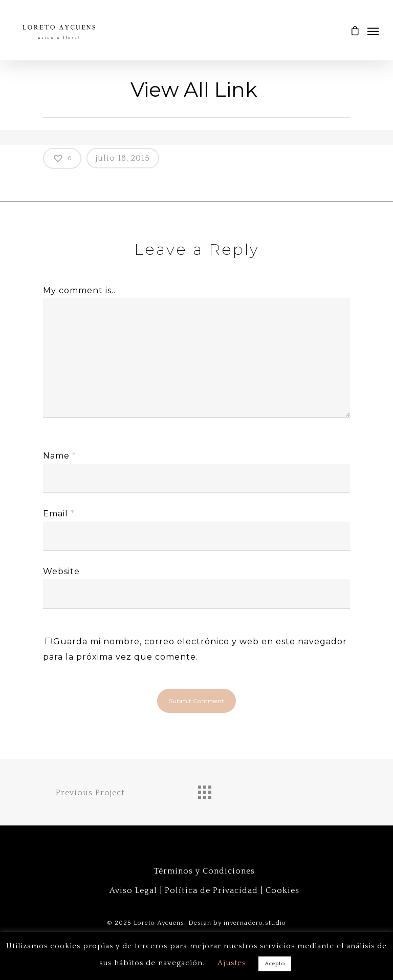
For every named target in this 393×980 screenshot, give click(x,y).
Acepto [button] (275, 964)
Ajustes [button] (232, 963)
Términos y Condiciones (204, 871)
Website (61, 571)
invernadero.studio (255, 923)
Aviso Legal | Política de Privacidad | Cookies (204, 890)
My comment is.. (79, 290)
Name (60, 456)
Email (59, 514)
